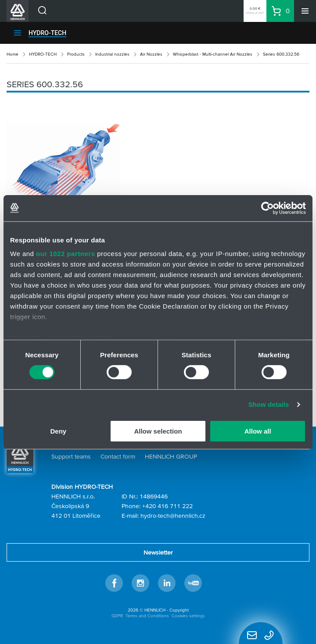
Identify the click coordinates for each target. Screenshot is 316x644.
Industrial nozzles (112, 54)
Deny (58, 431)
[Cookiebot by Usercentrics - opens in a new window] (268, 208)
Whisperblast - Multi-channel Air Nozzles (213, 54)
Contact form (118, 456)
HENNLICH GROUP (171, 456)
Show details (269, 404)
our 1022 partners (65, 254)
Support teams (71, 456)
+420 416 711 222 (167, 506)
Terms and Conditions (147, 616)
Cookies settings (188, 616)
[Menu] (305, 11)
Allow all (258, 431)
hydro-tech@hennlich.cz (173, 516)
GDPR (117, 616)
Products (76, 54)
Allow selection (158, 431)
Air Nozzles (151, 54)
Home (13, 54)
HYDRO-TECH (47, 33)
